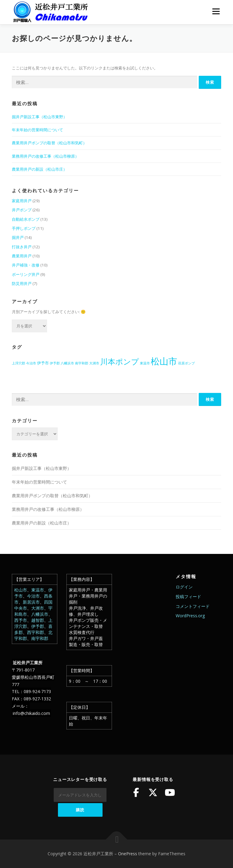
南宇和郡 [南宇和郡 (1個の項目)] (82, 363)
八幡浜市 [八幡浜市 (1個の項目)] (67, 363)
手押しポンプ (24, 228)
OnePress (128, 854)
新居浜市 (31, 602)
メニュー (216, 11)
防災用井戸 (22, 283)
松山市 (21, 590)
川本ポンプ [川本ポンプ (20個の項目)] (120, 361)
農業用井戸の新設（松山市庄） (39, 169)
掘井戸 (18, 237)
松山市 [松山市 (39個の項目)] (164, 361)
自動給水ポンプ (26, 219)
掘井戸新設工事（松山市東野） (39, 117)
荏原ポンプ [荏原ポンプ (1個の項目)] (186, 363)
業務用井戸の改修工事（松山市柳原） (45, 156)
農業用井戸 (22, 256)
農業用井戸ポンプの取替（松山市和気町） (49, 143)
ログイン (184, 587)
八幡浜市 (40, 614)
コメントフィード (193, 606)
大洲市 (38, 608)
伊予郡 (38, 626)
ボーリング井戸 (26, 274)
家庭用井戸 (22, 201)
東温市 (38, 590)
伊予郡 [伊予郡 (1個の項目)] (55, 363)
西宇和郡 (35, 632)
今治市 (33, 596)
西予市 (21, 620)
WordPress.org (190, 616)
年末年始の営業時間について (37, 130)
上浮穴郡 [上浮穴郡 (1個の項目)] (19, 363)
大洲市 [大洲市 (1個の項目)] (94, 363)
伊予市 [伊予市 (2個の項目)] (43, 363)
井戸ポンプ (22, 210)
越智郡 (38, 620)
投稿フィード (188, 597)
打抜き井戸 (22, 247)
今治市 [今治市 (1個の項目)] (31, 363)
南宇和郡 (40, 638)
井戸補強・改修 (26, 265)
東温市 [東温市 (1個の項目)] (145, 363)
